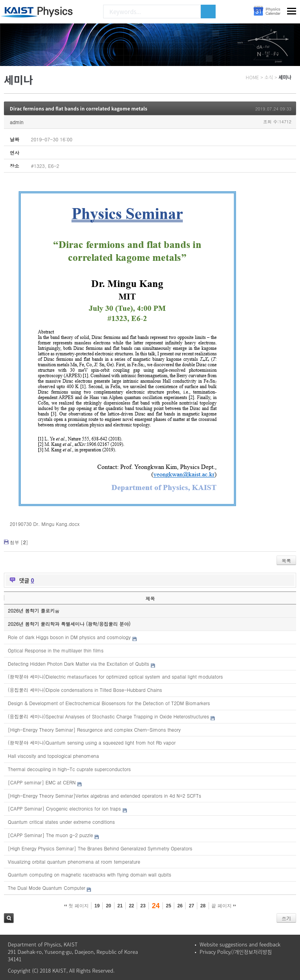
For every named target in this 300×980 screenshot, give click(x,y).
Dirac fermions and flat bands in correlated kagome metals (79, 109)
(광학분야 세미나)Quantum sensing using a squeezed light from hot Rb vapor (92, 742)
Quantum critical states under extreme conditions (61, 822)
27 (191, 906)
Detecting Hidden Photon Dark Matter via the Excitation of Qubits (79, 664)
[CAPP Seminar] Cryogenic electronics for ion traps (64, 808)
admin (17, 122)
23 (143, 906)
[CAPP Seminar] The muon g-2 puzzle (50, 835)
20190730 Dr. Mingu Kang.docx (45, 524)
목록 (286, 560)
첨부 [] (19, 542)
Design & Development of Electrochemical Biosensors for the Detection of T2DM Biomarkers (109, 703)
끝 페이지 (224, 906)
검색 (9, 918)
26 (180, 906)
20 (108, 906)
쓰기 (286, 918)
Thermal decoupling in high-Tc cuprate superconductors (69, 769)
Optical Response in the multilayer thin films (56, 650)
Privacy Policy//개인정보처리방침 (236, 952)
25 (169, 906)
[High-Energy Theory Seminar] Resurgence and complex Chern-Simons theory (94, 730)
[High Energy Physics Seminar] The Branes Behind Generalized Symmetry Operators (100, 848)
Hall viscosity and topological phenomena (53, 756)
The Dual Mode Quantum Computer (46, 888)
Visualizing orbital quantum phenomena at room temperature (74, 862)
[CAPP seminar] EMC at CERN (42, 782)
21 (120, 906)
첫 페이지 (76, 906)
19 (97, 906)
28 (203, 906)
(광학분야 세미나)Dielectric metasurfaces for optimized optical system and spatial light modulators (115, 676)
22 (131, 906)
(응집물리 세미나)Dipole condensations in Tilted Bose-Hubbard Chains (85, 690)
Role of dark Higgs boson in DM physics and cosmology (69, 637)
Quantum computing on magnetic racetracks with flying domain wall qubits (89, 874)
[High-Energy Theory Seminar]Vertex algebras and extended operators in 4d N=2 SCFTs (104, 796)
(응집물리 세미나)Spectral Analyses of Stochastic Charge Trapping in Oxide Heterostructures (108, 716)
